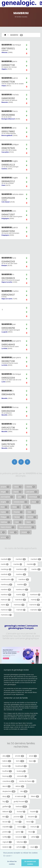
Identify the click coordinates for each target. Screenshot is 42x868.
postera (7, 832)
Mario (30, 522)
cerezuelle (22, 776)
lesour (30, 822)
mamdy (35, 600)
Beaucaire (5, 102)
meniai (21, 827)
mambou (21, 574)
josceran (18, 817)
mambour (24, 579)
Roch (35, 502)
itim (6, 817)
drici (24, 791)
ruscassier (21, 837)
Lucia (13, 532)
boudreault (21, 766)
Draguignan (5, 219)
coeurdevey (8, 781)
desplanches (9, 791)
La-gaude (5, 332)
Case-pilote (5, 152)
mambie (18, 564)
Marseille (4, 398)
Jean (21, 497)
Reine (16, 507)
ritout (32, 832)
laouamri (33, 817)
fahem (35, 796)
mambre (22, 584)
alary (6, 756)
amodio (20, 756)
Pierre (18, 487)
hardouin (21, 807)
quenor (19, 832)
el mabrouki (20, 796)
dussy (6, 796)
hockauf (21, 812)
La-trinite (4, 349)
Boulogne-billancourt (8, 119)
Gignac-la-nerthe (7, 282)
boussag (7, 776)
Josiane (26, 532)
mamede (21, 610)
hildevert (7, 812)
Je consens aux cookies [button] (30, 863)
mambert (21, 559)
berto (20, 761)
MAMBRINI (14, 35)
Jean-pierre (32, 492)
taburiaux (22, 842)
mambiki (31, 564)
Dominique (35, 497)
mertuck (35, 827)
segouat (7, 842)
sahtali (35, 837)
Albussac (5, 52)
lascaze (6, 822)
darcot (7, 786)
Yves (18, 522)
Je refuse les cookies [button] (12, 863)
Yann (31, 512)
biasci (32, 761)
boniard (7, 766)
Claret (3, 185)
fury (6, 801)
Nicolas (18, 517)
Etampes (4, 266)
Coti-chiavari (6, 202)
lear (18, 822)
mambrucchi (22, 590)
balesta (7, 761)
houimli (34, 812)
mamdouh (21, 600)
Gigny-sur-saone (7, 299)
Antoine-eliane (21, 502)
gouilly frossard (21, 801)
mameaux (19, 605)
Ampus (4, 86)
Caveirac (4, 169)
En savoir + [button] (8, 856)
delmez (20, 786)
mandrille (7, 827)
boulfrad (7, 771)
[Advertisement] (20, 247)
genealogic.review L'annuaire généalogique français (21, 627)
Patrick (17, 492)
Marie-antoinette (27, 527)
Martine (31, 487)
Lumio (4, 382)
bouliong (21, 771)
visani (34, 847)
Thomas (18, 512)
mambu (21, 595)
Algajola (4, 69)
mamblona (21, 569)
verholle (21, 847)
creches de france (27, 781)
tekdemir (7, 847)
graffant (7, 807)
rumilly (7, 837)
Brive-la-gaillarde (7, 136)
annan (33, 756)
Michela (32, 517)
